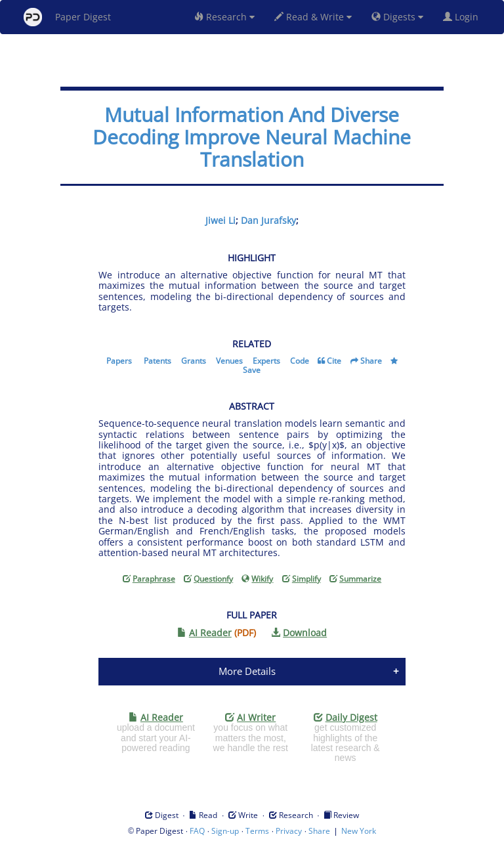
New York (359, 831)
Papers (119, 361)
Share (371, 361)
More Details (247, 671)
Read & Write (313, 17)
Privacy (289, 831)
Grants (194, 361)
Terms (257, 831)
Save (252, 370)
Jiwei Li (220, 220)
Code (300, 361)
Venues (229, 361)
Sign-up (225, 831)
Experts (266, 361)
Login (463, 17)
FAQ (197, 831)
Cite (334, 361)
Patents (157, 361)
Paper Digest (67, 17)
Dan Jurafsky (268, 220)
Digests (397, 17)
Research (224, 17)
